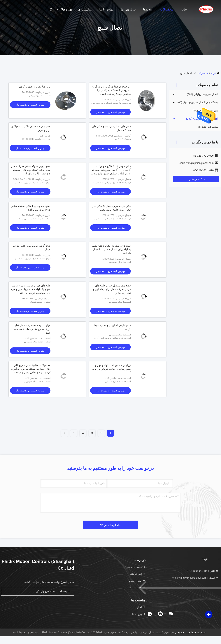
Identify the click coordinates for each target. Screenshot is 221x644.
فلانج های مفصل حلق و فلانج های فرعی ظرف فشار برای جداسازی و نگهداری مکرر (112, 289)
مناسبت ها (85, 9)
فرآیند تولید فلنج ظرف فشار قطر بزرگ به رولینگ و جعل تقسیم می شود (32, 329)
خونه (214, 73)
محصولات (167, 9)
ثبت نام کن (63, 591)
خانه (184, 9)
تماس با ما (106, 9)
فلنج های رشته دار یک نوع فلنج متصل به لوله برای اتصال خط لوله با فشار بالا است (111, 249)
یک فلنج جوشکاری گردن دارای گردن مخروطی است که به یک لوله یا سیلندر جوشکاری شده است (111, 90)
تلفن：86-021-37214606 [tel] (203, 571)
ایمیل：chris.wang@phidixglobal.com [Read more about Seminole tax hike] (195, 578)
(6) (208, 127)
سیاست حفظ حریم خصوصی (190, 632)
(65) (198, 102)
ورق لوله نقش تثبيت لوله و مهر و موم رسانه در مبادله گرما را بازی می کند (111, 369)
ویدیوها (148, 9)
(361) (202, 94)
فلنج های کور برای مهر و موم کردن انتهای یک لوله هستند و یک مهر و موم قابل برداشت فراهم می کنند (31, 289)
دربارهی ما (128, 9)
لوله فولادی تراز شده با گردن (35, 87)
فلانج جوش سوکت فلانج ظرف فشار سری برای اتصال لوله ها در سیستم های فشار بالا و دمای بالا (31, 170)
